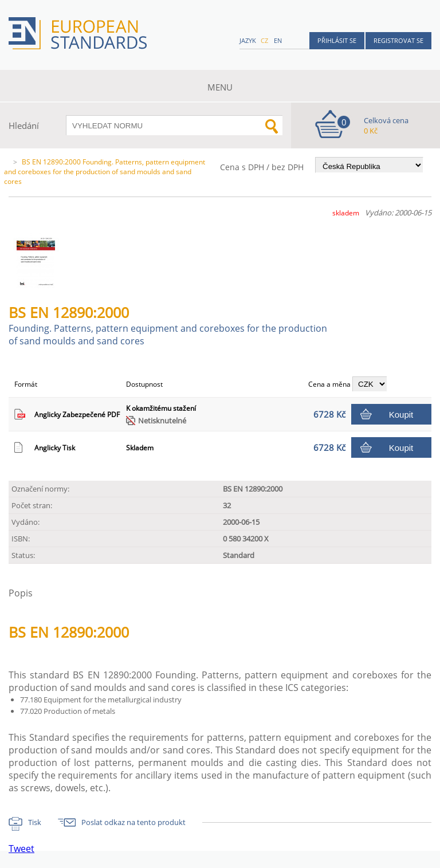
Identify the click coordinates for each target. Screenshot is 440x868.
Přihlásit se (337, 40)
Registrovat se (398, 40)
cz (264, 40)
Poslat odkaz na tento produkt (133, 822)
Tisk (35, 822)
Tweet (21, 849)
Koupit (401, 415)
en (278, 40)
